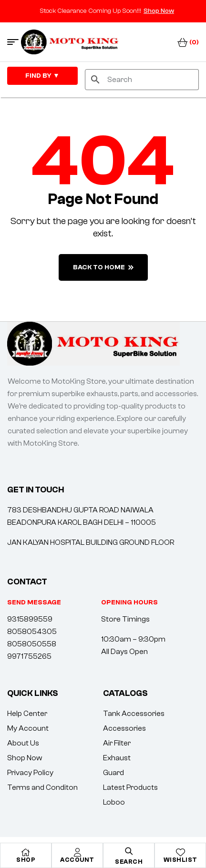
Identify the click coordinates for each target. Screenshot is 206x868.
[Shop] (26, 852)
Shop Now (159, 11)
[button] (129, 602)
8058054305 (32, 632)
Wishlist (180, 860)
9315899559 (30, 619)
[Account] (77, 852)
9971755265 (29, 656)
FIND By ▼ (42, 76)
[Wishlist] (180, 852)
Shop (26, 860)
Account (77, 860)
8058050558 (32, 644)
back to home (103, 267)
